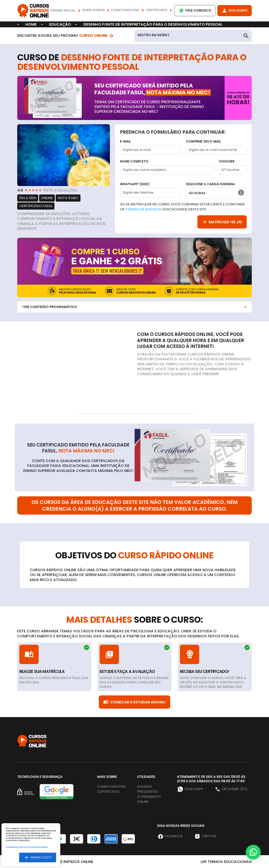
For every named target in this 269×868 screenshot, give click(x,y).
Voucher (227, 161)
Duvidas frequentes (148, 789)
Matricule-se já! (222, 222)
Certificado (108, 792)
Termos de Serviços (144, 209)
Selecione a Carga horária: (211, 184)
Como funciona (112, 787)
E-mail (125, 141)
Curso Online (97, 35)
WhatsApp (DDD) (135, 184)
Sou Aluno (235, 11)
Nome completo (134, 161)
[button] (241, 193)
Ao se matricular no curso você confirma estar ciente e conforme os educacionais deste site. (182, 207)
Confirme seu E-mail (203, 141)
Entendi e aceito (38, 857)
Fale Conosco (195, 11)
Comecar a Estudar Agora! (134, 702)
